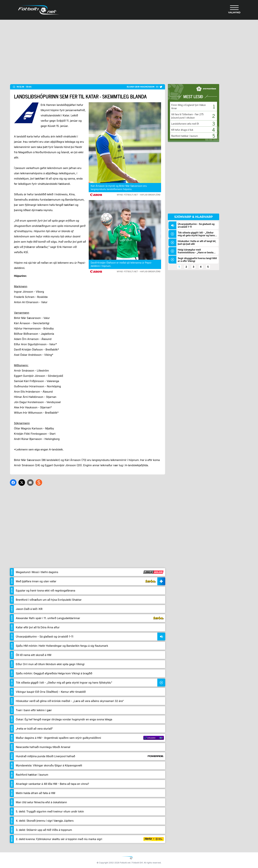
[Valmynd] (234, 10)
